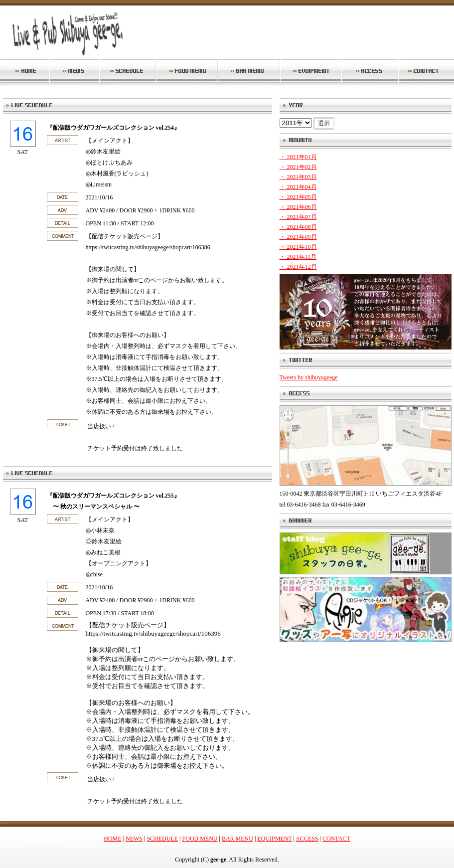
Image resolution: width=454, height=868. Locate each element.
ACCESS (307, 839)
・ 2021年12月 (298, 267)
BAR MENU (237, 839)
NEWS (134, 839)
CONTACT (336, 839)
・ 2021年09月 (298, 237)
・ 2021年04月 (298, 187)
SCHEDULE (162, 839)
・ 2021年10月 (298, 247)
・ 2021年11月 (298, 257)
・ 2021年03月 (298, 177)
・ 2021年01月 (298, 157)
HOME (112, 839)
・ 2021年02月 (298, 167)
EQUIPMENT (274, 839)
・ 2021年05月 (298, 197)
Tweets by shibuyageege (309, 377)
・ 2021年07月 (298, 217)
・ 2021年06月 (298, 207)
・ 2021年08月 (298, 227)
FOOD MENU (200, 839)
